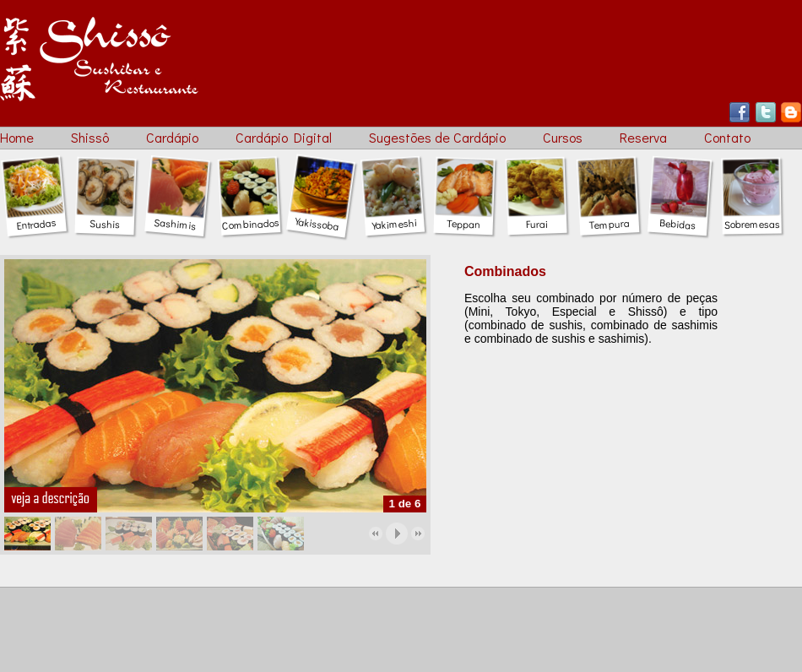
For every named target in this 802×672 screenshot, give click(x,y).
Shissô (90, 137)
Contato (727, 137)
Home (17, 137)
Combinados (250, 218)
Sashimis (176, 218)
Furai (536, 218)
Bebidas (678, 218)
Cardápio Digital (284, 137)
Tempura (609, 218)
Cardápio (172, 137)
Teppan (463, 218)
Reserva (643, 137)
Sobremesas (751, 218)
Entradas (35, 218)
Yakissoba (319, 217)
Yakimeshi (394, 218)
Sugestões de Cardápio (437, 137)
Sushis (105, 218)
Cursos (563, 137)
